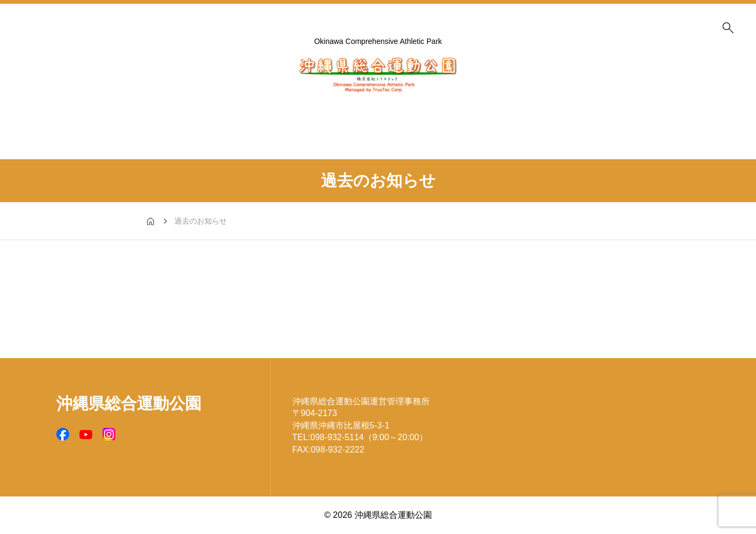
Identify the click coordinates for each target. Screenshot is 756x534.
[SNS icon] (63, 434)
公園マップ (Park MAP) (437, 113)
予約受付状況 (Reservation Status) (115, 113)
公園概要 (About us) (330, 113)
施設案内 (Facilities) (223, 113)
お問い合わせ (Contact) (652, 113)
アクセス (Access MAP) (545, 113)
